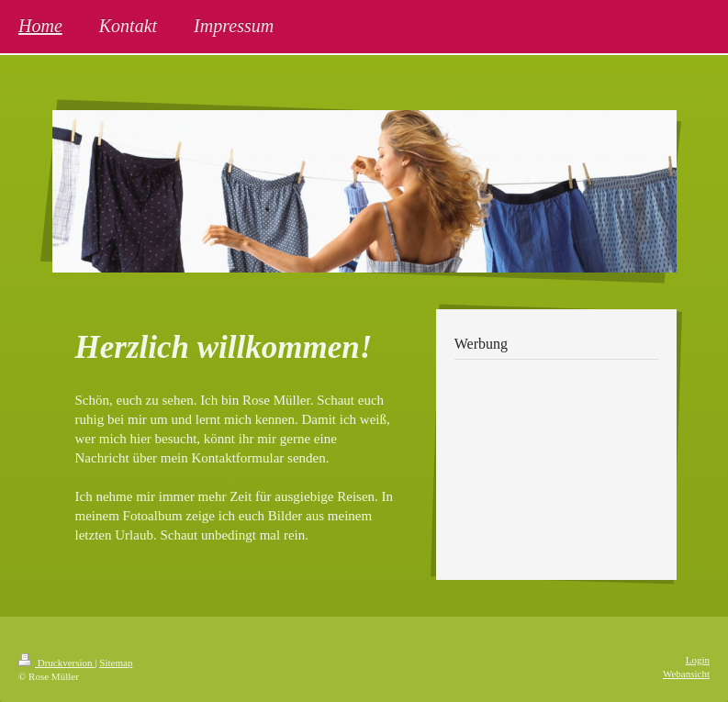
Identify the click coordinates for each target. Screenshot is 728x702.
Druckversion (56, 663)
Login (698, 660)
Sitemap (116, 663)
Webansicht (686, 674)
